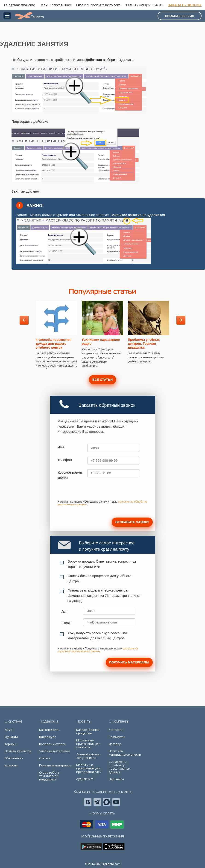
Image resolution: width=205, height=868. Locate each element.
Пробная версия (180, 16)
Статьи (44, 758)
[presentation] (93, 492)
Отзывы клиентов (18, 751)
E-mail (66, 623)
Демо (9, 730)
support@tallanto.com (104, 5)
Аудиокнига (85, 779)
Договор (115, 744)
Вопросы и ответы (53, 744)
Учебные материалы (55, 751)
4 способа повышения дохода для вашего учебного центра (54, 344)
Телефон (65, 460)
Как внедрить (49, 730)
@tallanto (28, 5)
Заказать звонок (185, 5)
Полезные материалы (55, 765)
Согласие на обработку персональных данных (120, 767)
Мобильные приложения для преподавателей (89, 768)
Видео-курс (47, 737)
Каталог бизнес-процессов (88, 731)
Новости (11, 765)
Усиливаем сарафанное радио (101, 342)
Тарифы (10, 744)
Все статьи (102, 380)
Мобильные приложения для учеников (88, 744)
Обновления (14, 758)
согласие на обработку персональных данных (98, 650)
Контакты (116, 730)
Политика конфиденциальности (125, 753)
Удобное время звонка (70, 475)
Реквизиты (117, 737)
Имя (61, 447)
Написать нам (60, 5)
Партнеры (116, 779)
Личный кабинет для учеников (89, 756)
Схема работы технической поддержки (50, 776)
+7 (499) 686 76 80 (149, 5)
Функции (11, 737)
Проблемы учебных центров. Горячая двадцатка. (144, 344)
